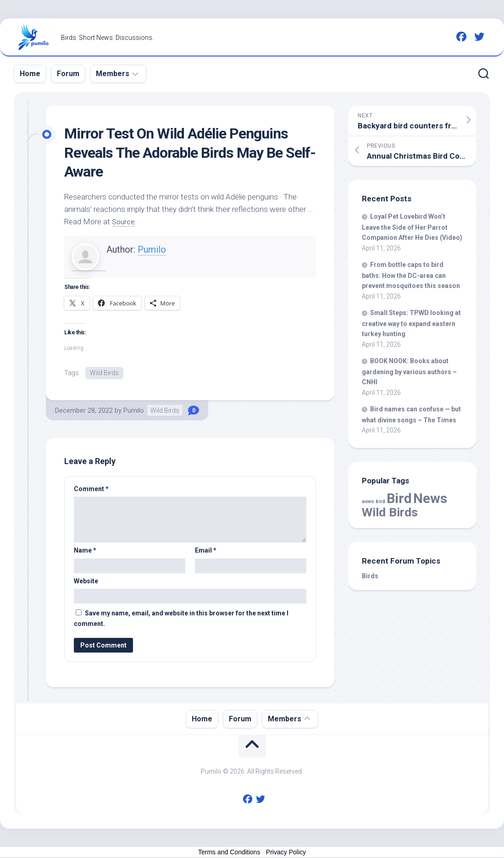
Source (124, 221)
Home (30, 74)
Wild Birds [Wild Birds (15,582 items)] (390, 512)
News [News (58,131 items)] (430, 498)
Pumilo (152, 249)
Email (206, 551)
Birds (370, 576)
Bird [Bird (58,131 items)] (399, 498)
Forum (68, 74)
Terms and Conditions (229, 852)
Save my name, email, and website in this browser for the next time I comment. (181, 619)
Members (113, 74)
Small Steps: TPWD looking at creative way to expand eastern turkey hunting (411, 323)
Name (85, 551)
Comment (91, 489)
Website (86, 581)
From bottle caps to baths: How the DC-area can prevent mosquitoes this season (411, 275)
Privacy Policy (286, 852)
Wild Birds (104, 373)
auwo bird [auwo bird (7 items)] (374, 501)
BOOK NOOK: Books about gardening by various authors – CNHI (409, 371)
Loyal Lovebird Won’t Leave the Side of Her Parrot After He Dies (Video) (412, 227)
